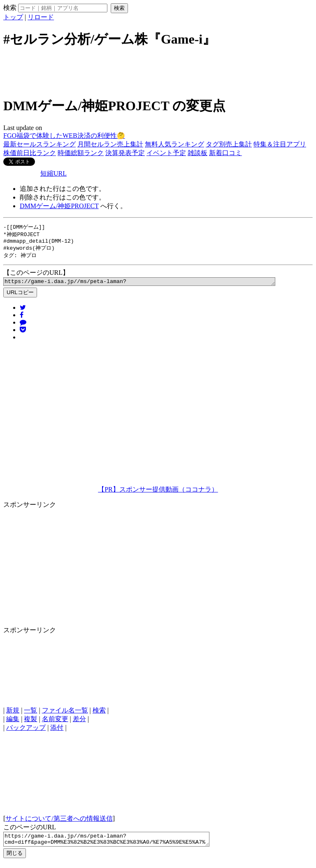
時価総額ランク (81, 153)
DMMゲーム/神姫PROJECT (59, 206)
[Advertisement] (158, 71)
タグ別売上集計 (229, 144)
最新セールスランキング (39, 144)
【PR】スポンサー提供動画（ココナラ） (158, 493)
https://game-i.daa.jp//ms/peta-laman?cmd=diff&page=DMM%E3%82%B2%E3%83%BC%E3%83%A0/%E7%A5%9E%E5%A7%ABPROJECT (156, 285)
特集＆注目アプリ (280, 144)
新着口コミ (225, 153)
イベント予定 (166, 153)
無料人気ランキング (174, 144)
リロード (41, 17)
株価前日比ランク (30, 153)
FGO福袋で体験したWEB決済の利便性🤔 (64, 136)
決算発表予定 (125, 153)
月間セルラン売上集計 (110, 144)
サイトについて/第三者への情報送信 (59, 823)
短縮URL (53, 173)
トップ (13, 17)
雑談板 (197, 153)
